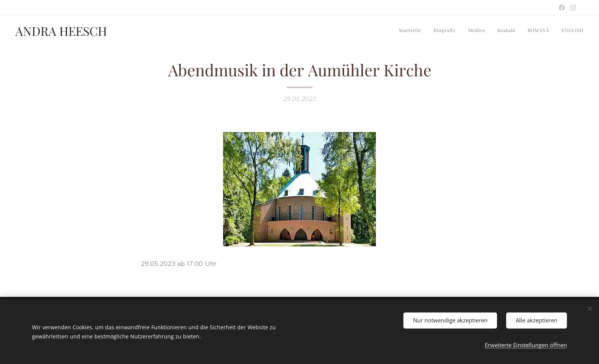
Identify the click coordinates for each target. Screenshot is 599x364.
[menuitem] (525, 31)
